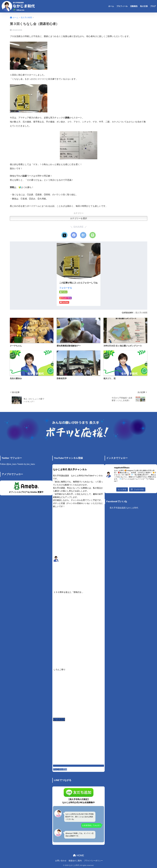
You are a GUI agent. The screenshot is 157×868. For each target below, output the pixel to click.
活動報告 (134, 6)
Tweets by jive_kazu (26, 464)
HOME (78, 855)
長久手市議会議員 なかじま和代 (124, 508)
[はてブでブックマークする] (83, 235)
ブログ (153, 6)
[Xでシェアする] (64, 235)
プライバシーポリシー (93, 861)
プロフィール (122, 6)
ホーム (111, 6)
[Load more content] (59, 719)
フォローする (66, 288)
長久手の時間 (141, 313)
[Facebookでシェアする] (74, 235)
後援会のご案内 (75, 861)
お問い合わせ (61, 861)
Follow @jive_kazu (8, 464)
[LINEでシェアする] (93, 235)
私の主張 (144, 6)
